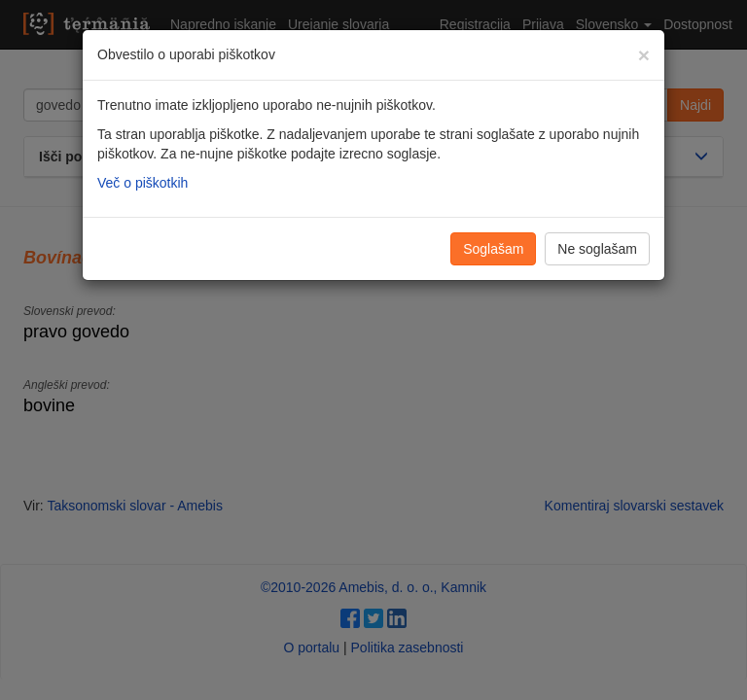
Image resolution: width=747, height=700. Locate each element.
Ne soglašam (597, 249)
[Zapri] (644, 55)
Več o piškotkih (142, 183)
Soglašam (493, 249)
